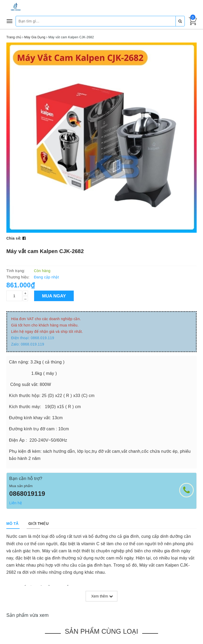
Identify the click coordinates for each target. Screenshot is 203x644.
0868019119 (27, 494)
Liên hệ (16, 503)
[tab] (12, 524)
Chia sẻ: (14, 238)
